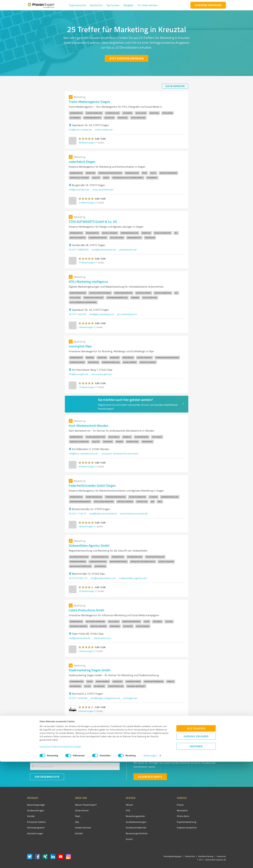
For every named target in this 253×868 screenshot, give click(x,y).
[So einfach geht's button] (150, 777)
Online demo (165, 816)
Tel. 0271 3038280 (78, 698)
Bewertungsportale (123, 816)
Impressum (45, 853)
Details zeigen (150, 862)
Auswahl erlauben (196, 843)
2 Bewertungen (86, 651)
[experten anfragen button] (208, 5)
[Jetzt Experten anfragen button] (126, 58)
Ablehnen (196, 853)
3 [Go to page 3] (180, 723)
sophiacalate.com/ (102, 638)
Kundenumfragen (36, 810)
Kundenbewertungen (124, 822)
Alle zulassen (196, 835)
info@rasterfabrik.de (79, 190)
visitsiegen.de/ (130, 698)
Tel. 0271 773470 (77, 513)
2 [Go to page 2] (174, 723)
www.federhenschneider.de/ (134, 513)
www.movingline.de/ (102, 374)
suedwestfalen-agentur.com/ (133, 578)
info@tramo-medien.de (80, 130)
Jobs (71, 822)
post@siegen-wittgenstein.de (105, 698)
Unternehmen (76, 810)
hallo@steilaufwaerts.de (104, 249)
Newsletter (164, 810)
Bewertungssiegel (36, 805)
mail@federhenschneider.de (103, 513)
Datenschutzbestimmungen (67, 853)
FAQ (116, 810)
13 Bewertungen (86, 387)
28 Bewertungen (86, 142)
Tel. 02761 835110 (78, 578)
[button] (78, 5)
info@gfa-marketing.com (102, 314)
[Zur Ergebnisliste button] (47, 777)
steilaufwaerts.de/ (128, 249)
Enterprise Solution (36, 822)
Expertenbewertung (168, 822)
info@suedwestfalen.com (103, 578)
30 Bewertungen (86, 466)
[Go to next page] (187, 723)
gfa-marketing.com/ (127, 314)
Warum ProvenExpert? (80, 805)
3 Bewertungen (86, 327)
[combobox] (75, 756)
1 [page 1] (168, 723)
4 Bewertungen (86, 526)
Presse (162, 805)
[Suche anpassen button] (175, 86)
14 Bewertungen (86, 202)
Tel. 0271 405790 (77, 314)
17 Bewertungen (86, 262)
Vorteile (31, 816)
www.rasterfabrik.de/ (103, 190)
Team (72, 816)
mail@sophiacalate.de (79, 638)
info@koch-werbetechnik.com (84, 453)
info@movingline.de (79, 374)
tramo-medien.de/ (104, 130)
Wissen (117, 805)
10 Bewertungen (86, 591)
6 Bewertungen (86, 711)
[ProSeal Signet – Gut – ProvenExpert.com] (214, 811)
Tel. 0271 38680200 (79, 249)
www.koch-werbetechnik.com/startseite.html (121, 453)
